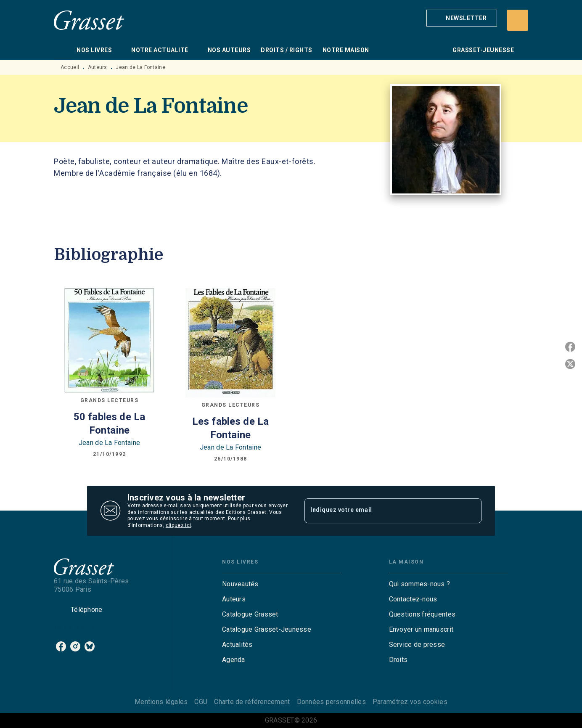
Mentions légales (161, 702)
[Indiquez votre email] (382, 511)
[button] (462, 18)
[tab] (63, 50)
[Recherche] (518, 20)
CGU (201, 702)
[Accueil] (89, 20)
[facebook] (61, 646)
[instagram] (75, 646)
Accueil (70, 67)
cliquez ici (178, 526)
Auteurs (98, 67)
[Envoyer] (471, 511)
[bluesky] (90, 646)
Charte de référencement (252, 702)
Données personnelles (331, 702)
